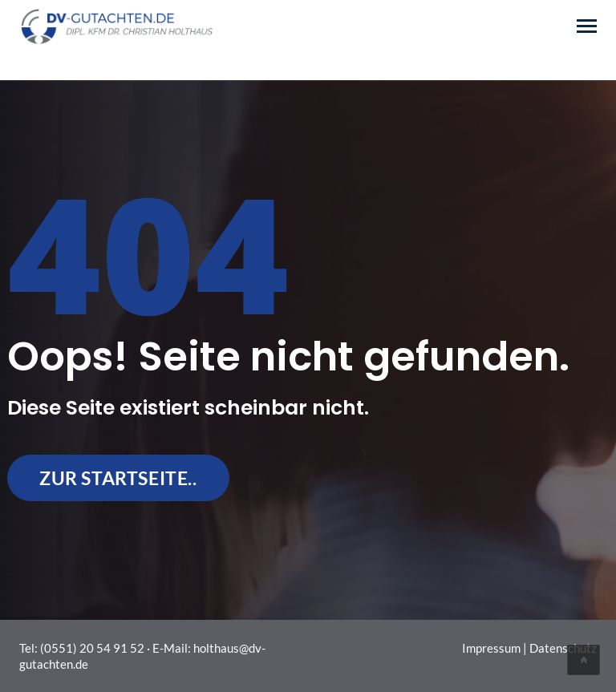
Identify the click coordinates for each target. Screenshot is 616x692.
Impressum (491, 648)
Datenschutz (563, 648)
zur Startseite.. (118, 478)
